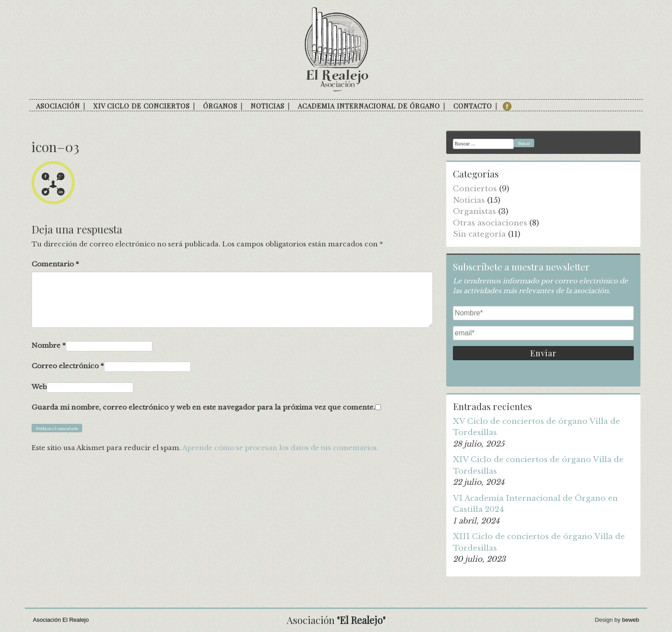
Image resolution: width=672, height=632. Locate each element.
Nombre (49, 345)
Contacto (473, 106)
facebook (507, 106)
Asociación (58, 106)
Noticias (268, 106)
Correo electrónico (68, 366)
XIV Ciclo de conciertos (142, 106)
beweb (631, 620)
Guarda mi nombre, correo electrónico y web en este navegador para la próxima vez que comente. (203, 407)
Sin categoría (479, 234)
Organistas (474, 211)
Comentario (55, 264)
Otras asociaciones (490, 223)
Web (39, 387)
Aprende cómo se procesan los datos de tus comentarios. (280, 448)
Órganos (220, 106)
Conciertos (475, 189)
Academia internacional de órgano (369, 106)
